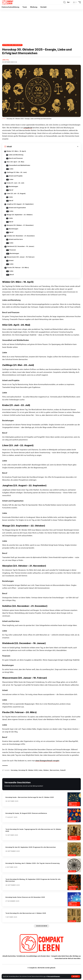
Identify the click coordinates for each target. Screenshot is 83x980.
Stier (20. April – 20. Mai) (15, 162)
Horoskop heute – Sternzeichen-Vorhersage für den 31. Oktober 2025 (30, 797)
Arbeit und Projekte (16, 176)
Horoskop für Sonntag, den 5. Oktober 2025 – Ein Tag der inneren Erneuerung (32, 863)
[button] (76, 976)
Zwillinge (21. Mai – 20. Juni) (17, 172)
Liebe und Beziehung (16, 155)
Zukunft (63, 770)
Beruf (11, 190)
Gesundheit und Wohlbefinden (20, 165)
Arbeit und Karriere (16, 239)
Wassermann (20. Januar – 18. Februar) (21, 257)
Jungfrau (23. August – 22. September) (20, 204)
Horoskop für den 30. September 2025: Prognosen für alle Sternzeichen (31, 847)
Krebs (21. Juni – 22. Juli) (15, 183)
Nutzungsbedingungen (54, 976)
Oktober (46, 770)
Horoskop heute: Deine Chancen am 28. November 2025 (25, 897)
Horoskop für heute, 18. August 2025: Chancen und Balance (26, 813)
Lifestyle (72, 821)
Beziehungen (13, 186)
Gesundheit (73, 887)
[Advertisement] (41, 26)
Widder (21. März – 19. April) (16, 151)
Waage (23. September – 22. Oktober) (20, 215)
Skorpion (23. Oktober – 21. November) (20, 225)
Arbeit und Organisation (17, 208)
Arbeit (11, 260)
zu (44, 976)
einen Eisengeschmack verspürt (47, 761)
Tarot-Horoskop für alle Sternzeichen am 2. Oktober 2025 (26, 913)
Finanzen (13, 250)
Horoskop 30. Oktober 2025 (28, 770)
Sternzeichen (54, 770)
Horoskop (14, 770)
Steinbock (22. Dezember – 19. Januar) (21, 246)
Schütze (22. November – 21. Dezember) (21, 236)
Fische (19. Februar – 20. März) (18, 268)
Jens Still (6, 60)
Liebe (11, 169)
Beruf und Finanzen (16, 158)
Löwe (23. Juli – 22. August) (16, 193)
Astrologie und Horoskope (12, 45)
